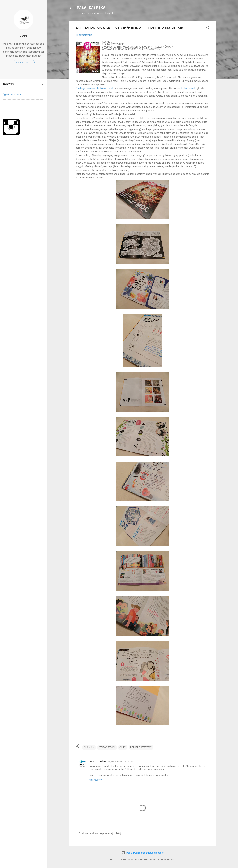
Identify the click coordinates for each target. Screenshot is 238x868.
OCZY (123, 747)
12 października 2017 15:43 (120, 761)
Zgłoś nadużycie (12, 94)
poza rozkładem (98, 761)
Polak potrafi (188, 88)
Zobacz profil (24, 62)
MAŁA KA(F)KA (91, 8)
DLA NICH (89, 747)
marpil (24, 36)
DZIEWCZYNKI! (107, 747)
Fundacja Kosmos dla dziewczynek (95, 88)
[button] (207, 28)
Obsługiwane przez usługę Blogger (143, 853)
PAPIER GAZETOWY (141, 747)
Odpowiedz (95, 780)
